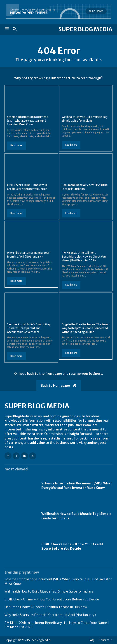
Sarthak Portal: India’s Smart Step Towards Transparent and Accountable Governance (29, 328)
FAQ (91, 640)
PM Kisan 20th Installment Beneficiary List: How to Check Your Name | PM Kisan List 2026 (84, 257)
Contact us (106, 640)
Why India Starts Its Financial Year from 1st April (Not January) (28, 255)
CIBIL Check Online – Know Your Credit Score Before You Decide (27, 187)
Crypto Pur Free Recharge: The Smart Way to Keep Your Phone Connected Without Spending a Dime (86, 328)
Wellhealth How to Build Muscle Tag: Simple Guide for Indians (49, 591)
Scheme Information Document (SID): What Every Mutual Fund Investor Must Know (27, 121)
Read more (16, 145)
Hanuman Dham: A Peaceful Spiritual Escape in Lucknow (85, 187)
